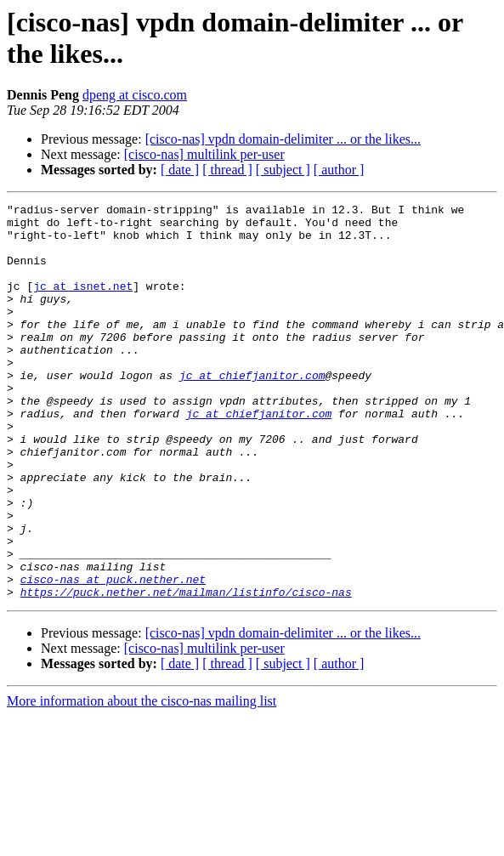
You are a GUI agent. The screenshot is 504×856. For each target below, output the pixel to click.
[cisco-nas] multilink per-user (204, 154)
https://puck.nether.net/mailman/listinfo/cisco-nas (186, 671)
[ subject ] (283, 170)
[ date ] (180, 170)
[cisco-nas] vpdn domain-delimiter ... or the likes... (283, 139)
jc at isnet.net (83, 303)
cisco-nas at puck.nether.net (113, 655)
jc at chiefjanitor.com (252, 411)
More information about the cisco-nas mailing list (142, 780)
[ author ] (339, 170)
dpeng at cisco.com (135, 95)
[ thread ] (227, 170)
